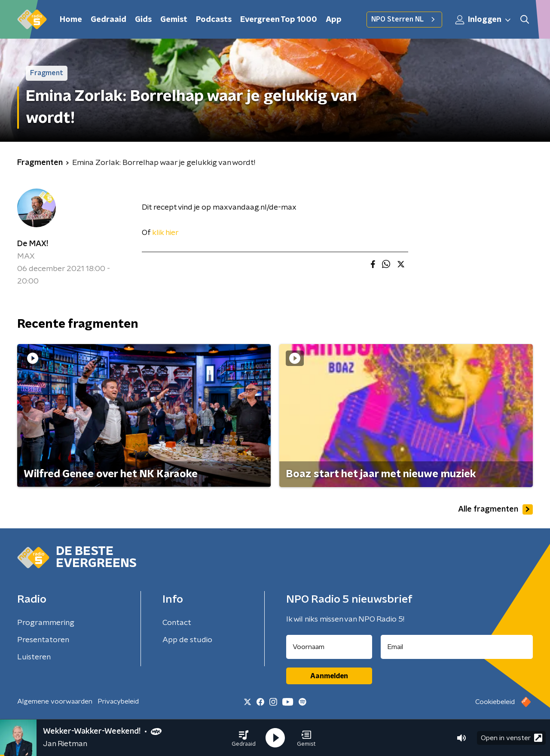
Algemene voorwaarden (55, 701)
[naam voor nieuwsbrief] (329, 647)
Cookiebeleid (495, 702)
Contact (177, 623)
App (334, 20)
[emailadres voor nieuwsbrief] (457, 647)
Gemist (174, 20)
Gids (143, 20)
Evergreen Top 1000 (279, 20)
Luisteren (34, 657)
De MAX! (33, 244)
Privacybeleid (118, 701)
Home (71, 20)
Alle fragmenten (495, 509)
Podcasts (214, 20)
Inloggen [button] (483, 20)
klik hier (165, 233)
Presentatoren (43, 640)
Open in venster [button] (512, 738)
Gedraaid (108, 20)
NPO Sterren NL (404, 19)
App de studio (187, 640)
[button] (244, 738)
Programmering (46, 623)
